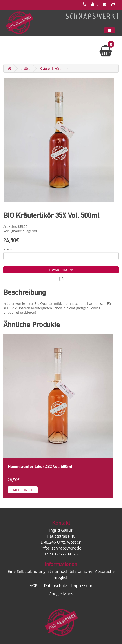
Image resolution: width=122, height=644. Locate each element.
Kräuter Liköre (51, 68)
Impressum (82, 586)
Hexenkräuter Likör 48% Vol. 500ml (40, 467)
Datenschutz (55, 586)
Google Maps (61, 594)
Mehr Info (23, 490)
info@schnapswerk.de (61, 548)
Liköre (25, 68)
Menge (8, 249)
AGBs (35, 586)
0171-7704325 (65, 554)
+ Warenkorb (61, 270)
